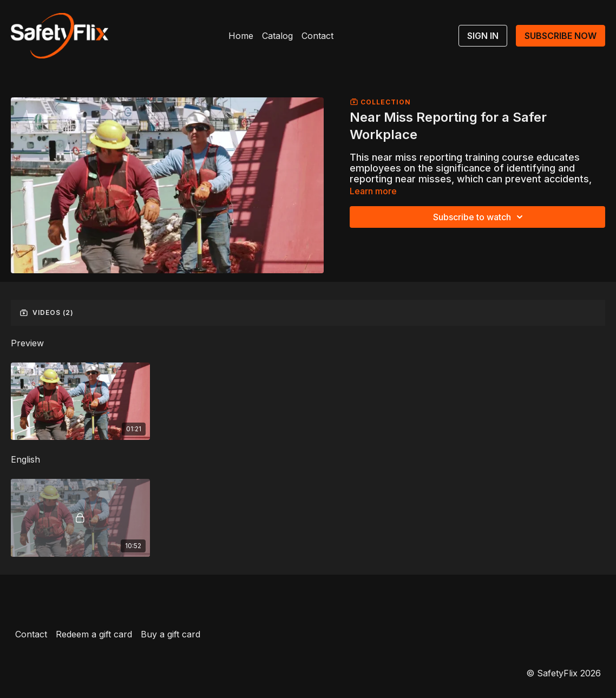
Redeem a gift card (94, 634)
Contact (317, 36)
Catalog (277, 36)
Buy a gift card (171, 634)
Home (241, 36)
